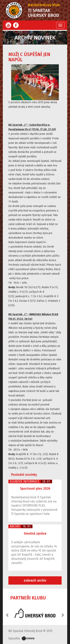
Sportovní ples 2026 (35, 489)
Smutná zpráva (35, 533)
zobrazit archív (35, 580)
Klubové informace (25, 481)
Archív (15, 526)
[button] (7, 613)
